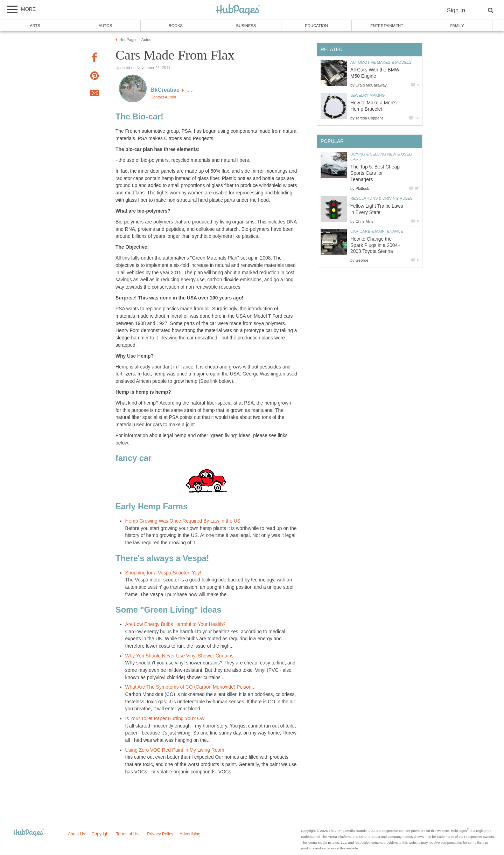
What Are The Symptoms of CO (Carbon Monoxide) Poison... (190, 687)
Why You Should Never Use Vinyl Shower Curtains (180, 656)
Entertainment (387, 26)
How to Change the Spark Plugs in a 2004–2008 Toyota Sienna (375, 245)
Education (316, 26)
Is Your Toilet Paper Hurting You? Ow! (166, 719)
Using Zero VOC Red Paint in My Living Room (175, 750)
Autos (105, 26)
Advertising (190, 834)
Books (176, 26)
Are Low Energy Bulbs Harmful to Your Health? (176, 624)
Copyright (101, 834)
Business (246, 26)
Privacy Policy (160, 834)
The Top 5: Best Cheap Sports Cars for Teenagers (375, 173)
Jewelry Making (367, 95)
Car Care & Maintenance (377, 231)
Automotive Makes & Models (381, 62)
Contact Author (163, 97)
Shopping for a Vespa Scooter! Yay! (163, 573)
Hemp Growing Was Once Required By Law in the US (183, 521)
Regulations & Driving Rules (381, 198)
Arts (35, 26)
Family (457, 26)
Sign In (456, 10)
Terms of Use (128, 834)
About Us (76, 834)
